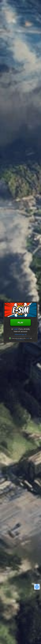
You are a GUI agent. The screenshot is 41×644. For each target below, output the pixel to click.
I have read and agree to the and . (21, 339)
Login (16, 329)
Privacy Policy (20, 340)
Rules (28, 338)
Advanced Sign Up (21, 334)
